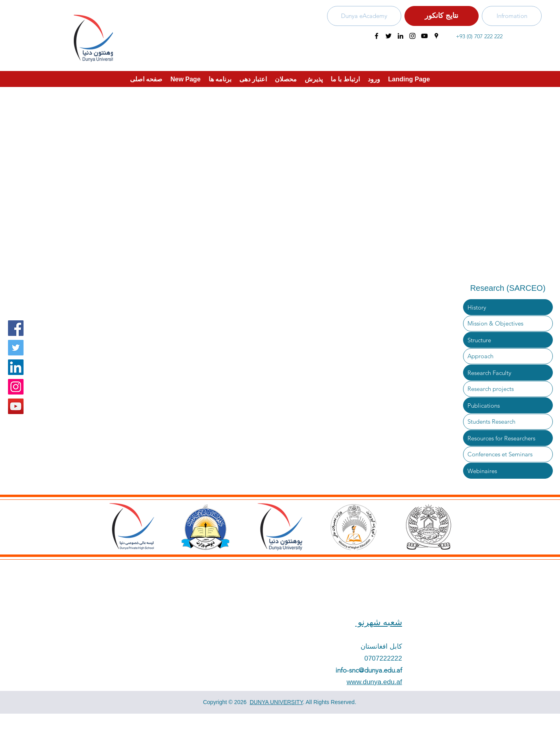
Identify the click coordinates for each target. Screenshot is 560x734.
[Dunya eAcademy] (364, 16)
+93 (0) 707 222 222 (479, 36)
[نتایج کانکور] (442, 16)
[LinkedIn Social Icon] (16, 367)
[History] (508, 307)
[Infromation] (512, 16)
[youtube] (424, 36)
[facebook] (377, 36)
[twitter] (388, 36)
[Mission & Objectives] (508, 324)
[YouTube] (16, 406)
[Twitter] (16, 348)
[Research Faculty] (508, 373)
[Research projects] (508, 389)
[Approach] (508, 356)
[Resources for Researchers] (508, 438)
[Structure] (508, 340)
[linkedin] (400, 36)
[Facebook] (16, 328)
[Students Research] (508, 422)
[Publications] (508, 405)
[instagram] (412, 36)
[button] (253, 79)
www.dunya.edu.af (374, 682)
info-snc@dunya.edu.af (369, 670)
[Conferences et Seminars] (508, 454)
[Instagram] (16, 387)
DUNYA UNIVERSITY (276, 702)
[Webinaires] (508, 471)
